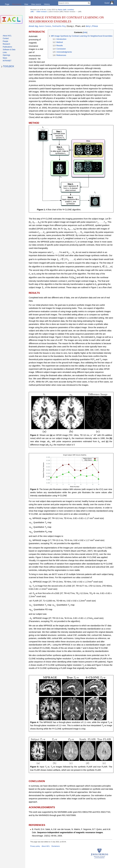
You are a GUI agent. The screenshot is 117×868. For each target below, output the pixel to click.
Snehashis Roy (59, 26)
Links (5, 52)
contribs (70, 9)
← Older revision (40, 11)
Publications (7, 47)
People (5, 41)
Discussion (17, 4)
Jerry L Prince (92, 26)
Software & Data (9, 50)
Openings (6, 55)
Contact (6, 38)
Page (7, 4)
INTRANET (7, 61)
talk (65, 9)
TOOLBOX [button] (9, 66)
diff (32, 11)
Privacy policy (35, 846)
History (47, 4)
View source (36, 4)
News (5, 58)
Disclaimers (56, 846)
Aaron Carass (45, 26)
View (26, 4)
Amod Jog (33, 26)
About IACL (46, 846)
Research (6, 44)
